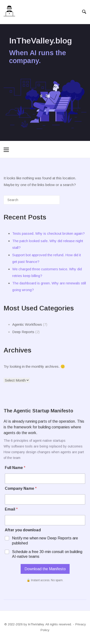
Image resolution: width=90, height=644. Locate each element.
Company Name (21, 488)
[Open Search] (84, 12)
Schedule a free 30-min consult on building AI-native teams (47, 554)
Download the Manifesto (45, 569)
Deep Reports (23, 332)
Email (11, 509)
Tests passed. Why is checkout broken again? (48, 233)
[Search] (49, 202)
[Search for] (32, 200)
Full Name (15, 468)
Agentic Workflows (27, 324)
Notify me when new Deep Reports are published (45, 541)
